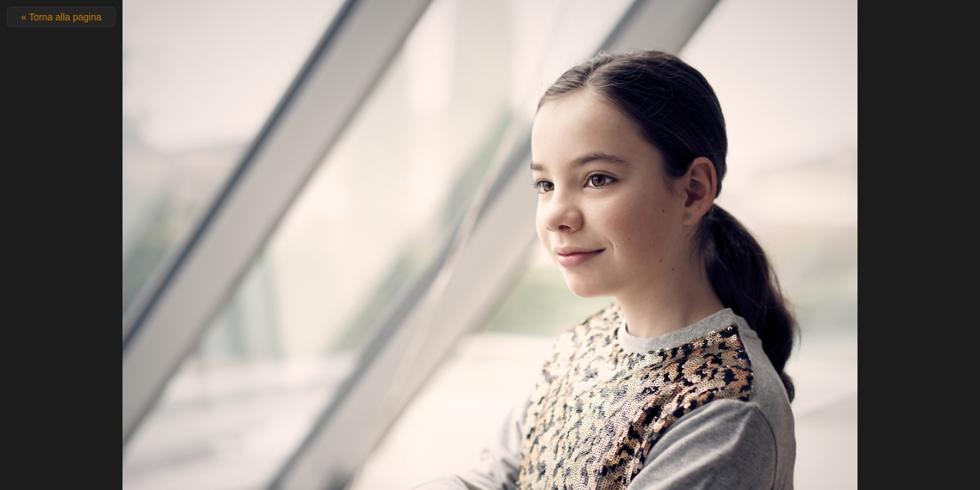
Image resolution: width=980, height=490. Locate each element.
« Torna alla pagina (61, 17)
